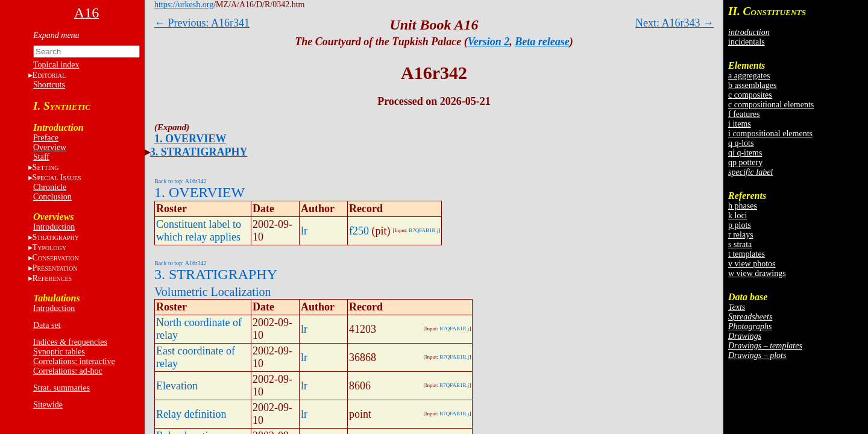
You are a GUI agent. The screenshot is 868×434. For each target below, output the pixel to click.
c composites (750, 95)
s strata (740, 244)
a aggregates (749, 76)
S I (57, 178)
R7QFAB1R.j (423, 230)
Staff (41, 157)
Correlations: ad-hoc (68, 371)
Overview (50, 147)
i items (740, 124)
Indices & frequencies (70, 342)
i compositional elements (770, 134)
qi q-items (745, 153)
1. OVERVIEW (190, 139)
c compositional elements (771, 105)
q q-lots (741, 143)
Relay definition (191, 414)
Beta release (542, 42)
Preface (46, 138)
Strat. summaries (61, 388)
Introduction (54, 227)
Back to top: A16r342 (180, 181)
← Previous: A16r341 (202, 23)
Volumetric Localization (212, 292)
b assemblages (752, 85)
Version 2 (489, 42)
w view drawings (757, 273)
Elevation (177, 386)
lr (304, 231)
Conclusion (52, 197)
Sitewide (48, 405)
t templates (747, 254)
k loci (738, 215)
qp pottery (745, 162)
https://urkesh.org (184, 5)
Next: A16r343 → (675, 23)
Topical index (56, 65)
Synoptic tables (59, 352)
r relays (741, 235)
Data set (47, 325)
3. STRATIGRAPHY (199, 152)
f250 (359, 231)
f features (744, 114)
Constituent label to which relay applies (199, 231)
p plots (740, 225)
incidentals (747, 42)
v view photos (752, 264)
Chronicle (50, 187)
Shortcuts (49, 85)
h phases (743, 206)
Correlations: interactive (74, 361)
